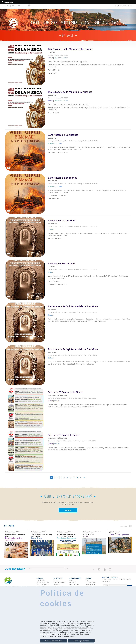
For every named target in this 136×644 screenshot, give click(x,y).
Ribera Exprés (114, 528)
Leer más (89, 57)
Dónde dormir (69, 16)
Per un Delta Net (88, 530)
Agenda (85, 16)
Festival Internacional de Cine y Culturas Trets (42, 531)
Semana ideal (90, 579)
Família (85, 532)
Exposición (9, 533)
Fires (59, 533)
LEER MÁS (68, 506)
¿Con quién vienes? (43, 579)
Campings (73, 577)
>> (84, 473)
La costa (56, 575)
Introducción (41, 575)
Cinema (40, 533)
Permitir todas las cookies (53, 641)
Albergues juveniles (76, 583)
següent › (131, 522)
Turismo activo (58, 581)
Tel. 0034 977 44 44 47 (11, 584)
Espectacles (17, 533)
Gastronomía (9, 536)
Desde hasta (14, 528)
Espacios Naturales (59, 577)
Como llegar (119, 16)
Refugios (72, 585)
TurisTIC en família (43, 583)
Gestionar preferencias (81, 641)
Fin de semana (91, 577)
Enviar (130, 585)
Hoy (87, 575)
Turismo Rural (58, 579)
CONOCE (35, 16)
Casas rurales (74, 581)
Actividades (50, 16)
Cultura (33, 533)
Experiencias (101, 16)
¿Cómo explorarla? (43, 577)
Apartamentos (74, 579)
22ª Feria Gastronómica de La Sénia (15, 531)
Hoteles (72, 575)
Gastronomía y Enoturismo (58, 586)
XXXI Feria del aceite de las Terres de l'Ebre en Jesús (66, 531)
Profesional (40, 581)
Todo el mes (90, 581)
